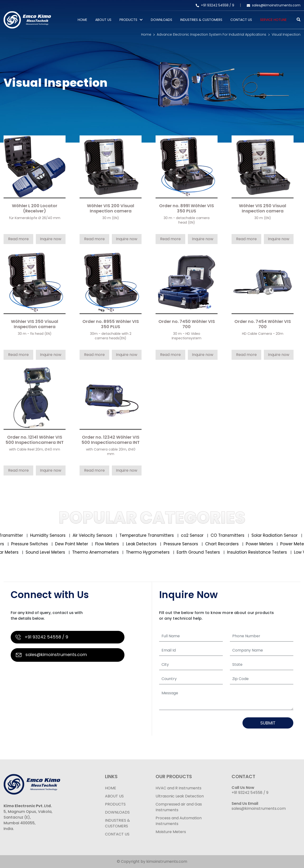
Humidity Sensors (53, 535)
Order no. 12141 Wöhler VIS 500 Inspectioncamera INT (35, 440)
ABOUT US (114, 796)
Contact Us (241, 20)
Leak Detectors (139, 544)
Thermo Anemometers (99, 552)
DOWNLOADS (117, 812)
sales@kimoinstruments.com (274, 5)
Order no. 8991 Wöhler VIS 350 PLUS (187, 209)
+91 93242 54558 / (214, 5)
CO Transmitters (233, 535)
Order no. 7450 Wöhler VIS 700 (187, 324)
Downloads (161, 20)
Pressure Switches (27, 544)
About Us (103, 20)
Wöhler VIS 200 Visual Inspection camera (111, 209)
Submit (268, 723)
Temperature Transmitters (152, 535)
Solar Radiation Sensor (280, 535)
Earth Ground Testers (202, 552)
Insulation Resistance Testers (261, 552)
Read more (18, 239)
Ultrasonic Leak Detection (180, 796)
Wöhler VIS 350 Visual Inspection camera (35, 324)
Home (82, 20)
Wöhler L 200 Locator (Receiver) (35, 209)
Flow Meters (104, 544)
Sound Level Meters (49, 552)
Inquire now (51, 239)
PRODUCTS (128, 20)
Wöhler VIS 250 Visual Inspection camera (263, 209)
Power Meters (257, 544)
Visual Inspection (286, 34)
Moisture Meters (171, 832)
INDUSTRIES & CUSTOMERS (117, 823)
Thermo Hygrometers (151, 552)
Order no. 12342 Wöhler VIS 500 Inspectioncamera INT (111, 440)
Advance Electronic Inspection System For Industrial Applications (211, 34)
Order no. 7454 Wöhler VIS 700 (263, 324)
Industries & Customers (201, 20)
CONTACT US (117, 834)
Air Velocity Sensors (98, 535)
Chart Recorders (219, 544)
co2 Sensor (198, 535)
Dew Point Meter (69, 544)
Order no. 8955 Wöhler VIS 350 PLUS (111, 324)
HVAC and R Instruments (178, 788)
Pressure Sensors (178, 544)
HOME (111, 788)
